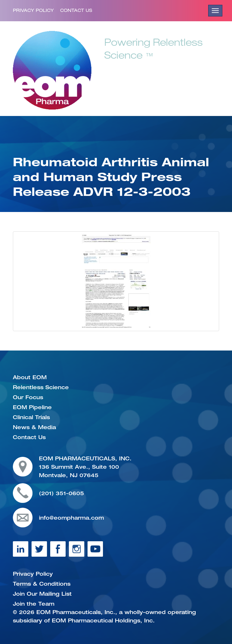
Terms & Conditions (42, 584)
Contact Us (76, 10)
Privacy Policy (33, 10)
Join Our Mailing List (42, 594)
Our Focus (28, 397)
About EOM (30, 377)
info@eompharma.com (71, 518)
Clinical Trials (31, 417)
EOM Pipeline (32, 407)
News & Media (34, 427)
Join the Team (34, 604)
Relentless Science (41, 387)
